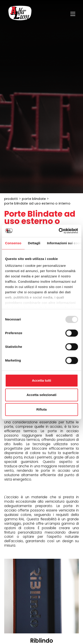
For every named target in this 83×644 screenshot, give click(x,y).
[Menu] (73, 14)
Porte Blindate (34, 199)
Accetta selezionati (41, 395)
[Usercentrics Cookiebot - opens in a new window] (59, 231)
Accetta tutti (41, 380)
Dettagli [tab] (34, 243)
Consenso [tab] (13, 243)
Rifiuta (41, 409)
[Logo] (20, 14)
